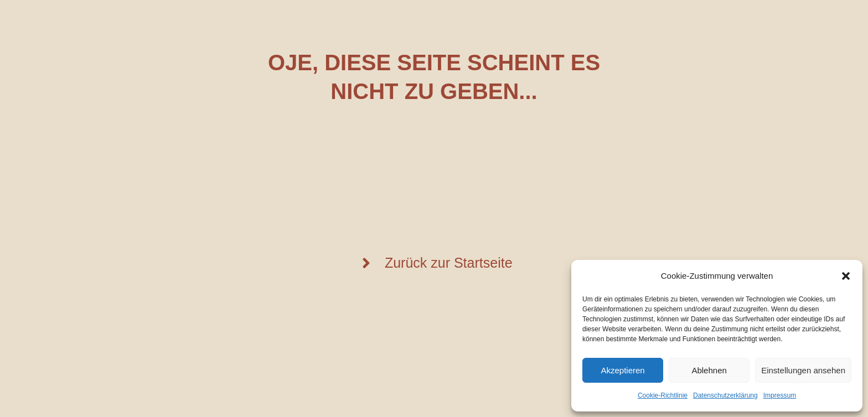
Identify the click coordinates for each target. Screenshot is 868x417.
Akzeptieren (622, 370)
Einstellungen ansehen (803, 370)
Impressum (780, 395)
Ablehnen (709, 370)
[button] (846, 276)
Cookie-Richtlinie (663, 395)
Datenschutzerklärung (725, 395)
